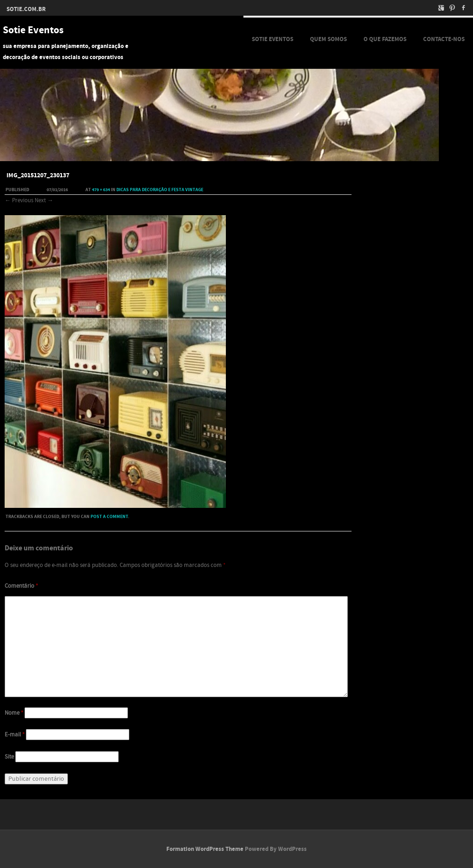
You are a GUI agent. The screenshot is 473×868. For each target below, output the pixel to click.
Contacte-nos (444, 39)
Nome (14, 713)
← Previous (19, 200)
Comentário (21, 586)
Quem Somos (328, 39)
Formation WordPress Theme (205, 849)
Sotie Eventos (33, 30)
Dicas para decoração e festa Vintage (160, 190)
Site (9, 757)
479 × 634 (101, 190)
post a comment (109, 517)
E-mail (15, 735)
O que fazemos (385, 39)
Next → (44, 200)
